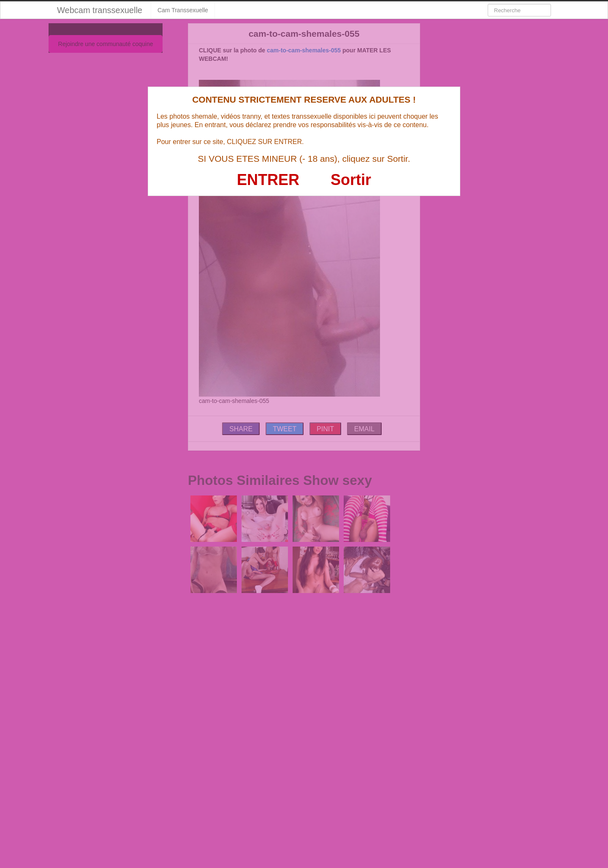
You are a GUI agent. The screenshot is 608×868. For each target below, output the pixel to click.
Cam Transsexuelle (183, 10)
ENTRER (268, 180)
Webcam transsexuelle (100, 10)
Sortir (351, 180)
